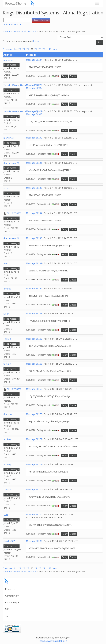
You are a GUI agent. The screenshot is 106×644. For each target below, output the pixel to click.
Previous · (8, 49)
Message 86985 (34, 88)
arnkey (7, 289)
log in (36, 41)
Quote (73, 76)
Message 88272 (34, 439)
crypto (7, 188)
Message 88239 (34, 263)
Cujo (6, 515)
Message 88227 (34, 60)
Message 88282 (34, 541)
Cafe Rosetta (29, 31)
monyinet (8, 60)
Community (12, 602)
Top (7, 616)
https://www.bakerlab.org (53, 641)
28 (40, 49)
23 (20, 49)
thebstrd (8, 414)
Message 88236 (34, 238)
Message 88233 (34, 188)
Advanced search (12, 24)
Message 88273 (34, 464)
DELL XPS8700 (14, 213)
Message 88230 (34, 138)
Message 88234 (34, 213)
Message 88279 (34, 515)
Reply (65, 76)
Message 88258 (34, 314)
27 (36, 49)
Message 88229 (34, 111)
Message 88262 (34, 339)
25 (28, 49)
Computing (12, 596)
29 (44, 49)
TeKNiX (7, 339)
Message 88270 (34, 414)
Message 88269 (34, 389)
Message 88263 (34, 364)
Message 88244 (34, 289)
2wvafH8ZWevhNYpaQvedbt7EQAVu (23, 85)
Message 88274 (34, 489)
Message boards (12, 31)
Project (10, 589)
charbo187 (9, 541)
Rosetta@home (16, 3)
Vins (6, 263)
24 (24, 49)
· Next (55, 49)
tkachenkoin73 (11, 163)
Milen (6, 314)
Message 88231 (34, 163)
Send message (12, 65)
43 (50, 49)
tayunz (7, 364)
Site (8, 609)
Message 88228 (34, 85)
